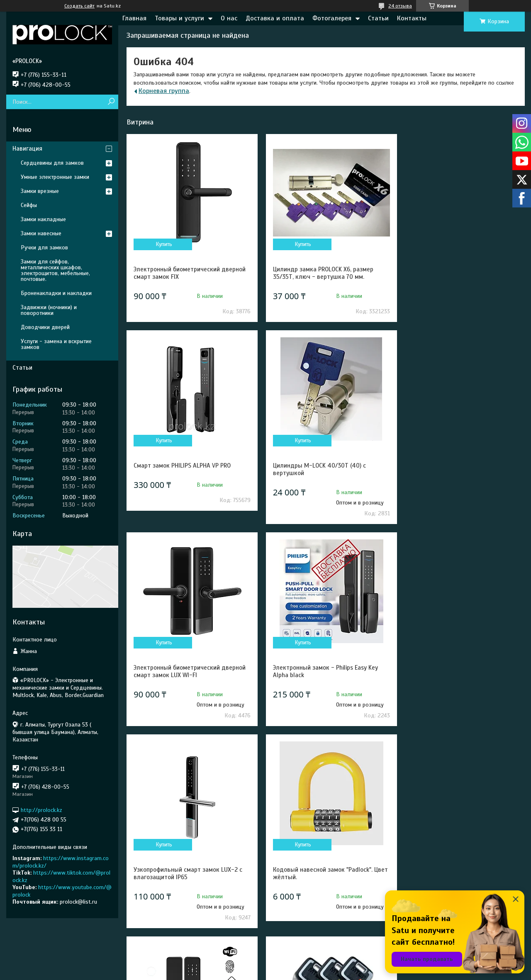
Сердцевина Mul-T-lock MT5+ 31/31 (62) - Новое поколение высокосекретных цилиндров (189, 877)
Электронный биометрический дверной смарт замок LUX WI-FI (325, 469)
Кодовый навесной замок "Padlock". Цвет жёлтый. (319, 671)
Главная (134, 18)
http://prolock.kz (41, 810)
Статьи (378, 18)
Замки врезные (40, 191)
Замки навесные (41, 233)
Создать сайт (79, 6)
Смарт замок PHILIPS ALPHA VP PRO (453, 269)
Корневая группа (164, 91)
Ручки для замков (44, 247)
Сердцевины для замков (52, 163)
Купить (163, 244)
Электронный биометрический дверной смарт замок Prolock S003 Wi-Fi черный (460, 671)
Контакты (412, 18)
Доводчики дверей (45, 327)
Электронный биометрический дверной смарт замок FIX (190, 273)
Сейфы (29, 205)
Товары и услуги (179, 18)
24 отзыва (400, 6)
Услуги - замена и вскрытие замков (56, 344)
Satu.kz (301, 965)
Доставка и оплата (275, 18)
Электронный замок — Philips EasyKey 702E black (457, 873)
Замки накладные (43, 219)
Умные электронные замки (55, 177)
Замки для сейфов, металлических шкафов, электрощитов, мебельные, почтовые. (55, 270)
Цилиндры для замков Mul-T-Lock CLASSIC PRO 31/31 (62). (318, 873)
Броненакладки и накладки (56, 293)
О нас (229, 18)
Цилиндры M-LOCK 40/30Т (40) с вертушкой (180, 469)
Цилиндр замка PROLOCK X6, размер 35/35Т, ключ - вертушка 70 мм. (319, 273)
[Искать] (111, 102)
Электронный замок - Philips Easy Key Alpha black (457, 469)
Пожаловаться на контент (385, 972)
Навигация (27, 149)
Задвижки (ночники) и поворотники (49, 310)
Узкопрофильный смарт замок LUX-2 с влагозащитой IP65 (188, 671)
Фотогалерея (332, 18)
